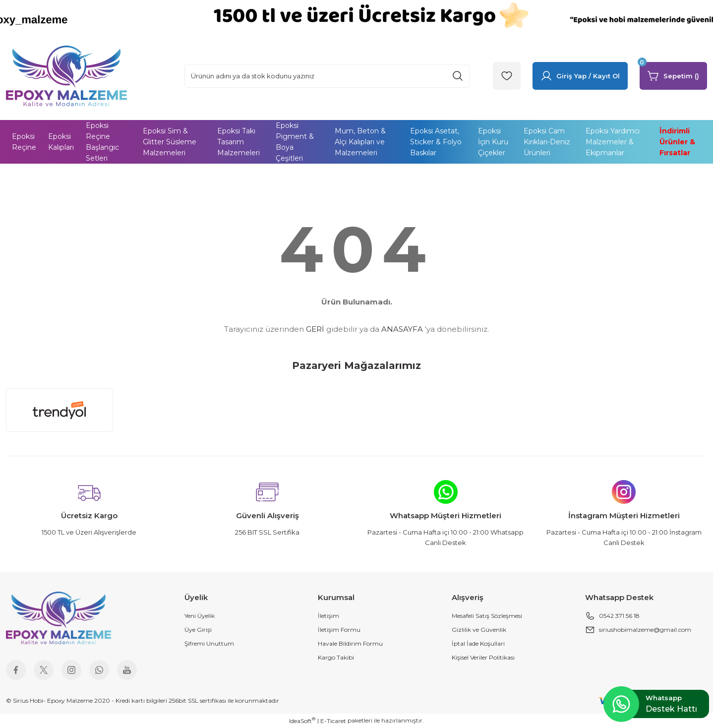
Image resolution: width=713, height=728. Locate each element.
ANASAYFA (402, 329)
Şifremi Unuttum (209, 643)
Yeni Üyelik (200, 616)
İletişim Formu (339, 630)
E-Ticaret (333, 721)
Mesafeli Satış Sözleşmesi (487, 616)
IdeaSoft (302, 721)
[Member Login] (580, 76)
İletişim (328, 616)
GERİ (315, 329)
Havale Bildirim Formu (350, 643)
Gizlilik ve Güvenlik (479, 630)
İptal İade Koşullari (478, 643)
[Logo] (66, 75)
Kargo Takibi (336, 657)
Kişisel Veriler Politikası (483, 657)
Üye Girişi (198, 630)
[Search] (327, 76)
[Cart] (673, 76)
